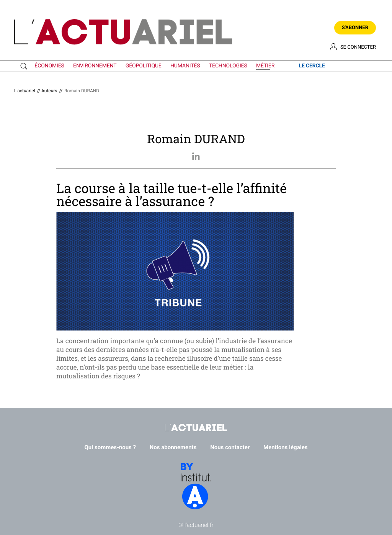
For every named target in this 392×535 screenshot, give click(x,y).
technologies (228, 66)
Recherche (26, 66)
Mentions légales (285, 447)
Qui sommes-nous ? (110, 447)
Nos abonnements (173, 447)
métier (265, 66)
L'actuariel (24, 91)
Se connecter (358, 47)
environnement (95, 66)
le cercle (312, 66)
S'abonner (355, 28)
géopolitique (144, 66)
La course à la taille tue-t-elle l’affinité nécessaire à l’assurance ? (171, 195)
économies (49, 66)
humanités (185, 66)
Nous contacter (230, 447)
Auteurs (49, 91)
